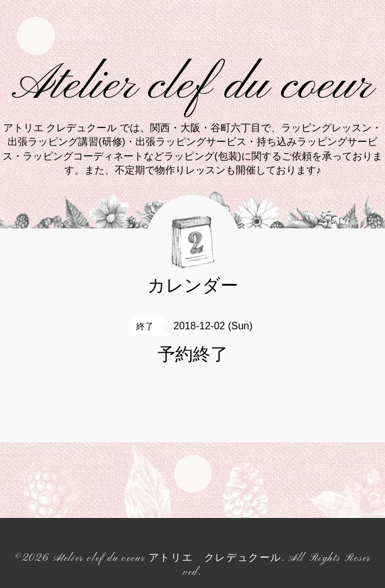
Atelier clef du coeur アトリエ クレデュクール (167, 558)
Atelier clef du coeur (192, 86)
